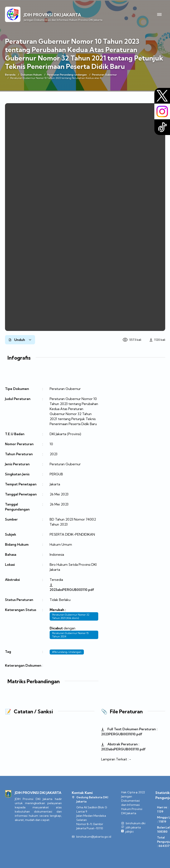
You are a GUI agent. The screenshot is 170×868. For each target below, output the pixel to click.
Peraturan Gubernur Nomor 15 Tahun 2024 (70, 635)
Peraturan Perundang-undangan (67, 75)
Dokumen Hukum (31, 75)
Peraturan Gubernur (104, 75)
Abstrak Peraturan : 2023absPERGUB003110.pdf (123, 747)
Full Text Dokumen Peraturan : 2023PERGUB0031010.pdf (129, 732)
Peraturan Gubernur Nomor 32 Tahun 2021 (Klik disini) (71, 616)
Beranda (10, 75)
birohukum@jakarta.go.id (94, 837)
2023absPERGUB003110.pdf (72, 588)
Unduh (20, 340)
